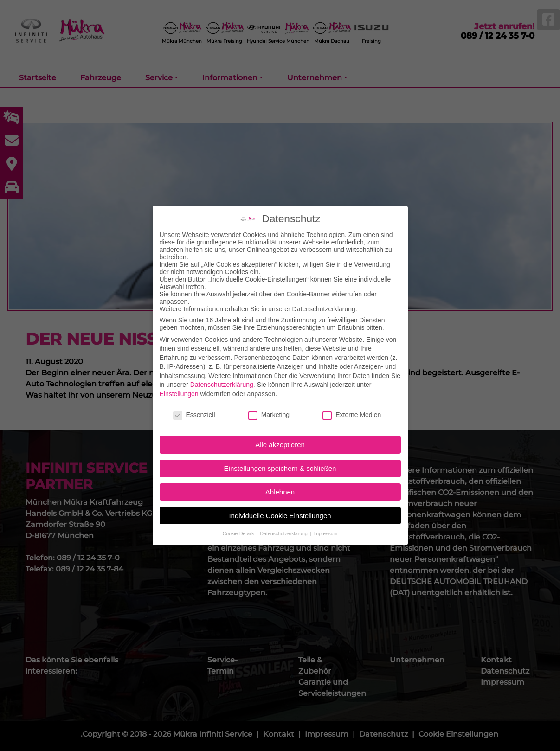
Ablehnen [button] (280, 480)
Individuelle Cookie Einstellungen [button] (280, 504)
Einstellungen (179, 382)
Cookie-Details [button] (239, 522)
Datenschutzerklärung (222, 373)
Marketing (269, 403)
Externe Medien (352, 403)
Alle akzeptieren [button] (280, 433)
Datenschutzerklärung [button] (285, 522)
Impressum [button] (325, 522)
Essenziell (194, 403)
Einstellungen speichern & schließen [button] (280, 457)
